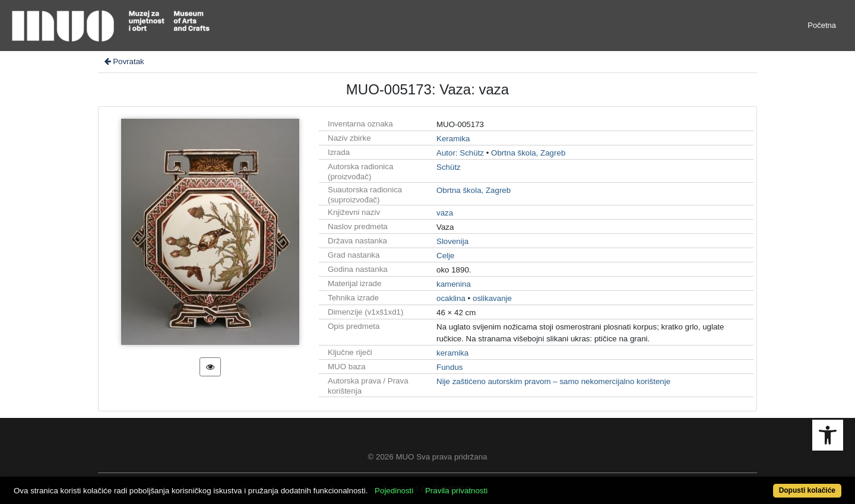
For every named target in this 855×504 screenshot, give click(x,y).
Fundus (449, 367)
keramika (452, 353)
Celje (445, 256)
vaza (445, 213)
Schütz (449, 167)
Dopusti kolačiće (807, 490)
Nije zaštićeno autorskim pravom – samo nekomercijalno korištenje (553, 381)
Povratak (123, 61)
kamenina (454, 284)
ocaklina (451, 298)
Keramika (453, 139)
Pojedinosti (394, 491)
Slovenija (452, 241)
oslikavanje (492, 298)
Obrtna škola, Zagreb (528, 153)
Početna (822, 25)
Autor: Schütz (460, 153)
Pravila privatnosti (456, 491)
